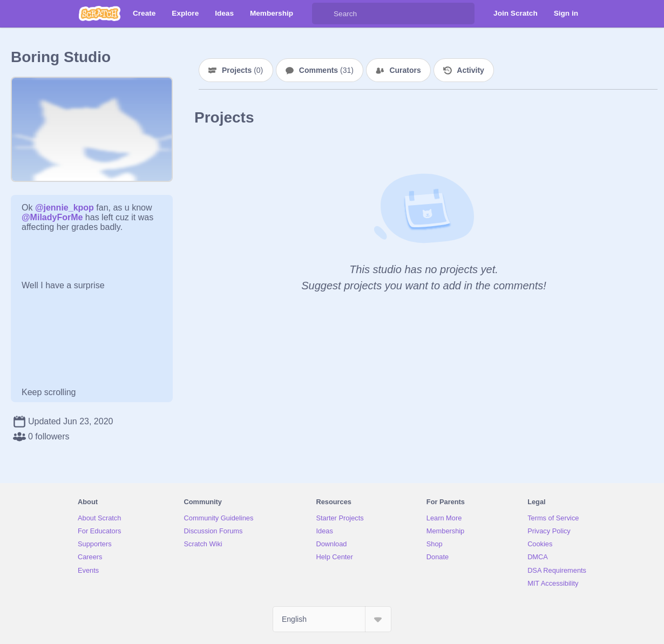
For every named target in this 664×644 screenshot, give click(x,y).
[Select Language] (332, 619)
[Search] (323, 13)
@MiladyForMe (52, 217)
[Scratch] (100, 13)
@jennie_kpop (65, 208)
